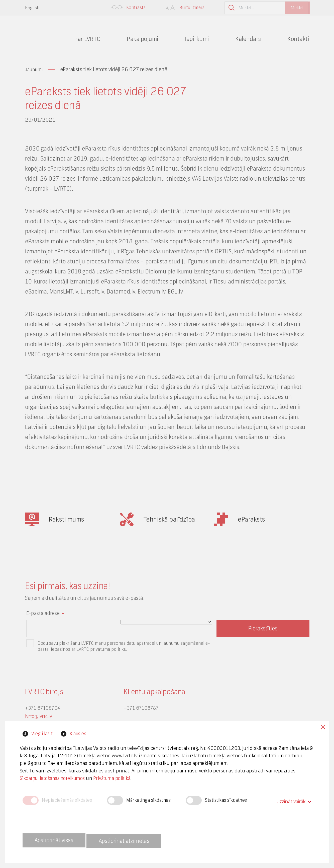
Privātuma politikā (122, 777)
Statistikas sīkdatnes (235, 800)
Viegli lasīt (42, 732)
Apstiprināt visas (58, 841)
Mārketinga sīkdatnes (153, 800)
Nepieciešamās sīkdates (69, 800)
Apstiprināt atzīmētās (137, 841)
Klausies (81, 732)
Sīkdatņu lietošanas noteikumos (58, 777)
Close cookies (321, 727)
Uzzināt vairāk (294, 800)
